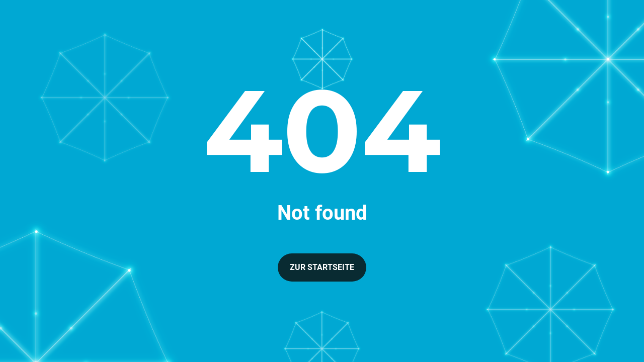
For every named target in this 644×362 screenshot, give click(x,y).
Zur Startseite (322, 267)
